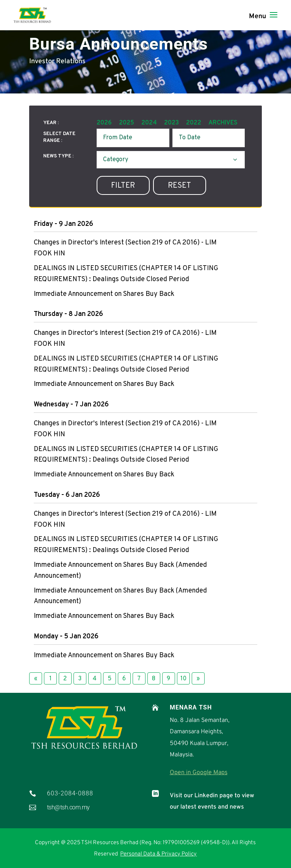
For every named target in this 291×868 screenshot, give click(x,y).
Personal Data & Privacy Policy (158, 854)
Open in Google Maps (199, 773)
